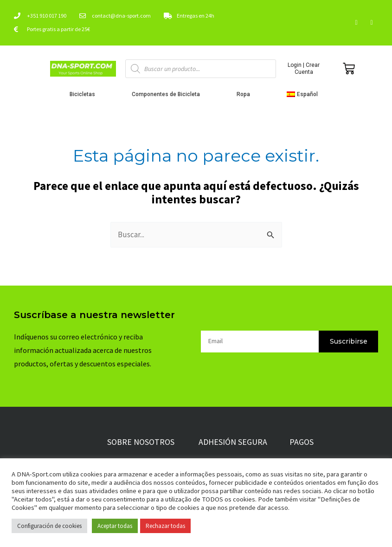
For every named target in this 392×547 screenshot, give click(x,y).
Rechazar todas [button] (165, 526)
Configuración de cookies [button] (49, 526)
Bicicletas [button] (85, 94)
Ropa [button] (246, 94)
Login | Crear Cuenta (304, 68)
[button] (305, 94)
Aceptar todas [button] (115, 526)
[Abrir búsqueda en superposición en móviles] (201, 69)
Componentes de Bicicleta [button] (168, 94)
